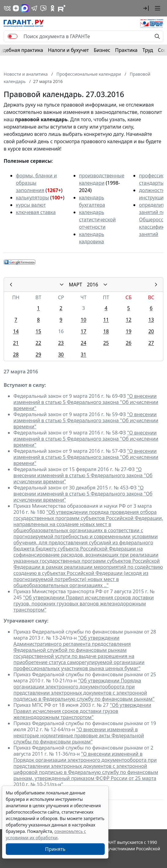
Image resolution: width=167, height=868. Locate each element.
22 (38, 343)
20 (151, 331)
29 (38, 354)
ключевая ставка (36, 212)
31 (83, 354)
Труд (148, 50)
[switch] (13, 36)
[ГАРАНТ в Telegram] (34, 8)
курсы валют (31, 205)
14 (16, 331)
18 (106, 331)
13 (151, 320)
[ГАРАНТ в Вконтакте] (7, 8)
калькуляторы (32, 198)
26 (129, 343)
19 (129, 331)
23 (61, 343)
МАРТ (76, 285)
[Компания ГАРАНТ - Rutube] (62, 8)
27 (151, 343)
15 (38, 331)
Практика (126, 50)
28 (16, 354)
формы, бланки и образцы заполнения (36, 183)
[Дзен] (16, 8)
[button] (146, 8)
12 (129, 320)
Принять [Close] (55, 849)
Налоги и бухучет (68, 50)
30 (61, 354)
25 (106, 343)
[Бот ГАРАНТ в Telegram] (43, 8)
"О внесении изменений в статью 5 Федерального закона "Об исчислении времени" (86, 402)
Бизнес (102, 50)
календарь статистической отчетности (97, 220)
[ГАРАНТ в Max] (25, 8)
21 (16, 343)
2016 (93, 285)
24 (83, 343)
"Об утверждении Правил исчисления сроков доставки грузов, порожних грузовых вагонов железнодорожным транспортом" (84, 604)
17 (83, 331)
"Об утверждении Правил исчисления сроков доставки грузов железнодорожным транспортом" (82, 711)
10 (83, 320)
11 (106, 320)
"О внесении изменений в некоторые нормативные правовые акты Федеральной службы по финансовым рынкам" (79, 735)
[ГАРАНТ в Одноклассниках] (53, 8)
